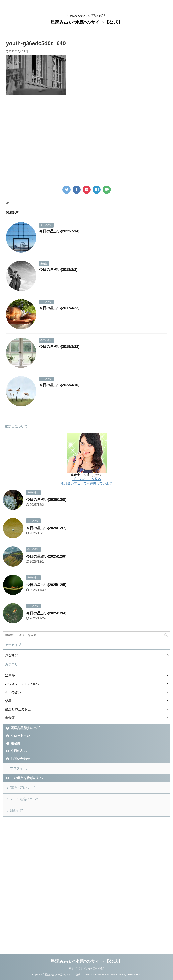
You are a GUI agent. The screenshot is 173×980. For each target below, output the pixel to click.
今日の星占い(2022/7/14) (59, 231)
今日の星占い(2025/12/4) (46, 613)
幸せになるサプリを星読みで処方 (87, 968)
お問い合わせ (20, 759)
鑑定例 (15, 743)
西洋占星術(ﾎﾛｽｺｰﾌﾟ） (26, 728)
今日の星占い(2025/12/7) (46, 528)
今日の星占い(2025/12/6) (46, 556)
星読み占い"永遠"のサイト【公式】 (86, 22)
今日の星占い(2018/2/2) (58, 270)
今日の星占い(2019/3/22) (59, 347)
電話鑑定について (23, 788)
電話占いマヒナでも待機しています (87, 483)
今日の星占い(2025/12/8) (46, 500)
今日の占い (19, 751)
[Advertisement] (40, 144)
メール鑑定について (25, 799)
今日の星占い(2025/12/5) (46, 585)
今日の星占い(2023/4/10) (59, 385)
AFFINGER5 (133, 975)
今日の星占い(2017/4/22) (59, 308)
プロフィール (20, 768)
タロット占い (20, 736)
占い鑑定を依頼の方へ (27, 778)
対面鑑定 (16, 811)
